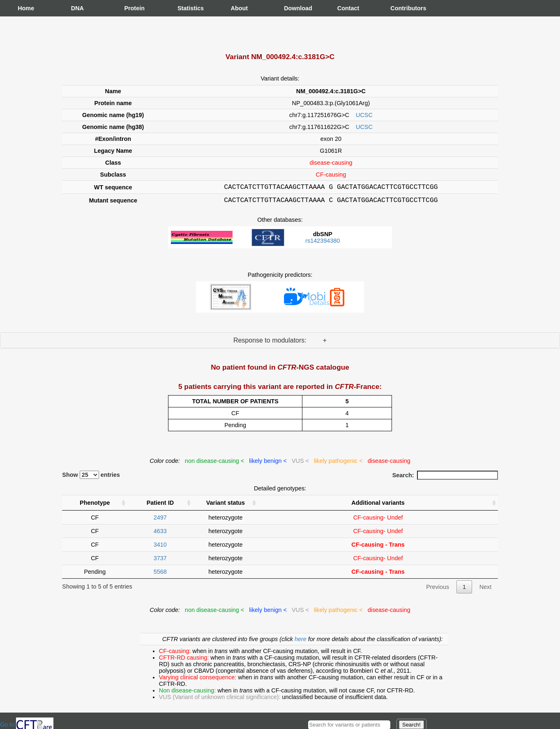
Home (26, 8)
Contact (346, 8)
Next (486, 589)
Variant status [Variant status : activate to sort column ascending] (226, 505)
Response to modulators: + (280, 343)
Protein (132, 8)
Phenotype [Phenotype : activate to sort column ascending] (95, 505)
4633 (160, 534)
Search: (445, 478)
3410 (160, 547)
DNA (77, 8)
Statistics (186, 8)
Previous (438, 589)
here (301, 642)
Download (292, 8)
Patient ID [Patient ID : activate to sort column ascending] (160, 505)
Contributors (399, 8)
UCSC (364, 115)
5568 (160, 574)
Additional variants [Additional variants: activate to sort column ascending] (378, 505)
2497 (160, 520)
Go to (27, 724)
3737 (160, 561)
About (239, 8)
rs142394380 (323, 243)
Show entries (91, 477)
